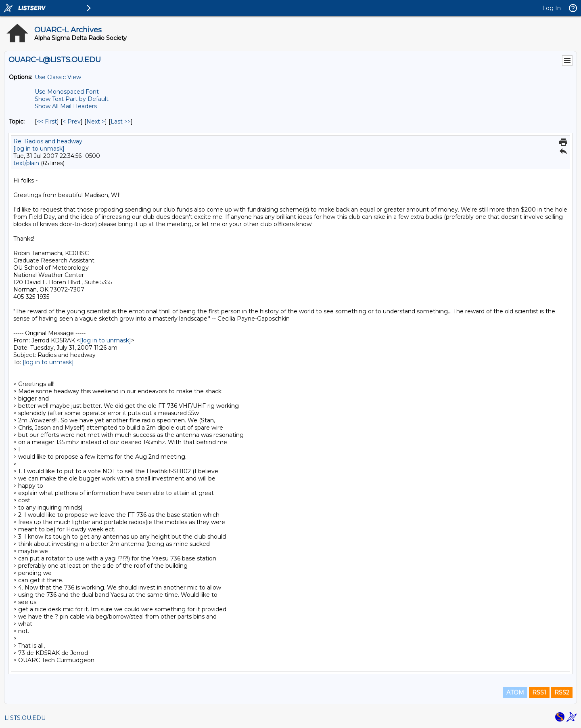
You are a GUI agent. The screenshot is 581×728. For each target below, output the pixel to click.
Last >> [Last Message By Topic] (121, 122)
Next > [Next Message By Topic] (96, 122)
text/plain (26, 163)
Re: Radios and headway (48, 141)
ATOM (515, 692)
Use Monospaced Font (67, 92)
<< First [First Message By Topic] (47, 122)
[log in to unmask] (39, 149)
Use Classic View (58, 77)
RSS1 (539, 692)
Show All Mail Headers (66, 106)
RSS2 (562, 692)
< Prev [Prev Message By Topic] (72, 122)
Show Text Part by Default (72, 99)
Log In (552, 8)
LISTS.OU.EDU (25, 718)
